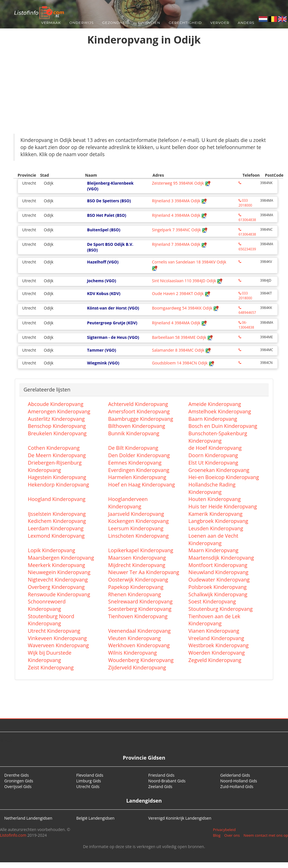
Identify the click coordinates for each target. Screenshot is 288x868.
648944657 (247, 311)
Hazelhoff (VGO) (103, 262)
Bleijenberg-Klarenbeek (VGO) (110, 186)
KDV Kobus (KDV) (104, 293)
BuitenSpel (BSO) (104, 230)
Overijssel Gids (18, 786)
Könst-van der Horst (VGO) (113, 308)
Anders (246, 23)
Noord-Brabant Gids (167, 781)
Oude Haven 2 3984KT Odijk (181, 293)
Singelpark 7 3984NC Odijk (180, 230)
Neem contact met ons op (266, 835)
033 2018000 (245, 203)
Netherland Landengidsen (28, 818)
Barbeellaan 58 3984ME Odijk (182, 337)
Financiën (149, 23)
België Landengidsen (96, 818)
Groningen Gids (19, 781)
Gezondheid (116, 23)
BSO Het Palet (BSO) (107, 215)
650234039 (247, 247)
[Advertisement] (144, 91)
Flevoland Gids (90, 775)
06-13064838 (246, 325)
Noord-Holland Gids (239, 781)
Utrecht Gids (88, 786)
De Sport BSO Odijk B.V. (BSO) (110, 247)
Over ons (232, 835)
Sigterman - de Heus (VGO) (113, 337)
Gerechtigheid (185, 23)
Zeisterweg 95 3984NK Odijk (181, 183)
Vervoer (220, 23)
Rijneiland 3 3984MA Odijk (180, 201)
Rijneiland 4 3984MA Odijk (180, 215)
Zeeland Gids (160, 786)
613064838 (247, 218)
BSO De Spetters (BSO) (109, 201)
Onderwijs (82, 23)
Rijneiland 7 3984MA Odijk (180, 244)
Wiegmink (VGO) (103, 363)
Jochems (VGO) (101, 281)
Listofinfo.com (13, 835)
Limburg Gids (89, 781)
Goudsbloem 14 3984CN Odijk (183, 363)
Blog (217, 835)
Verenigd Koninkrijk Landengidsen (180, 818)
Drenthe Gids (16, 775)
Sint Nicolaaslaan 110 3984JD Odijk (187, 281)
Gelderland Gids (235, 775)
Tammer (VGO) (101, 350)
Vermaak (51, 23)
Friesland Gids (161, 775)
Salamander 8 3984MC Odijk (181, 350)
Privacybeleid (224, 830)
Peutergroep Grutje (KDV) (112, 323)
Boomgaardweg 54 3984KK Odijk (185, 308)
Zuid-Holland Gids (237, 786)
